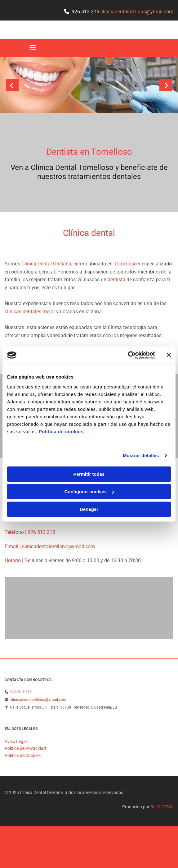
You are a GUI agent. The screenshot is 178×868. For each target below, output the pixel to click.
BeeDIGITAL (162, 829)
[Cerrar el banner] (169, 355)
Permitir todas (89, 474)
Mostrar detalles (141, 455)
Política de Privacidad (25, 771)
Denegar (89, 509)
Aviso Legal (16, 764)
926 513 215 (85, 12)
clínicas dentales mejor (30, 312)
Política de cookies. (62, 432)
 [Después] (166, 85)
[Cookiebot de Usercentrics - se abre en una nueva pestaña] (128, 355)
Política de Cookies (23, 778)
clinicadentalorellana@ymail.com (58, 554)
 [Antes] (12, 85)
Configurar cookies (89, 491)
